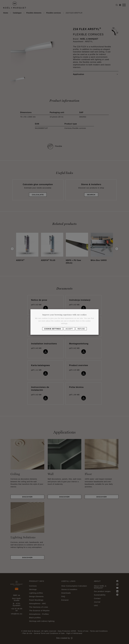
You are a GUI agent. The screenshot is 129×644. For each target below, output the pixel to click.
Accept (69, 329)
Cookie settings (53, 329)
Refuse (81, 329)
